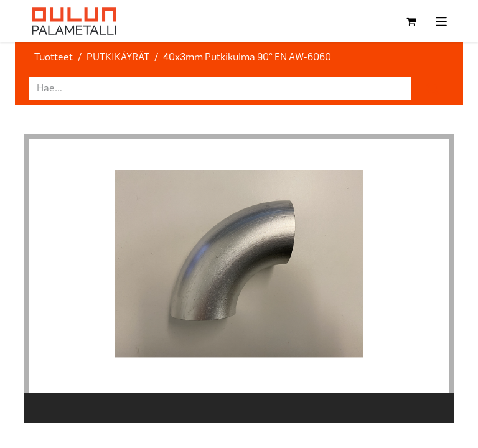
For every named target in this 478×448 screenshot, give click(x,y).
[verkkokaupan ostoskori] (411, 21)
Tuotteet (54, 57)
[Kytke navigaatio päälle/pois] (442, 21)
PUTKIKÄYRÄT (118, 57)
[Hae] (433, 88)
